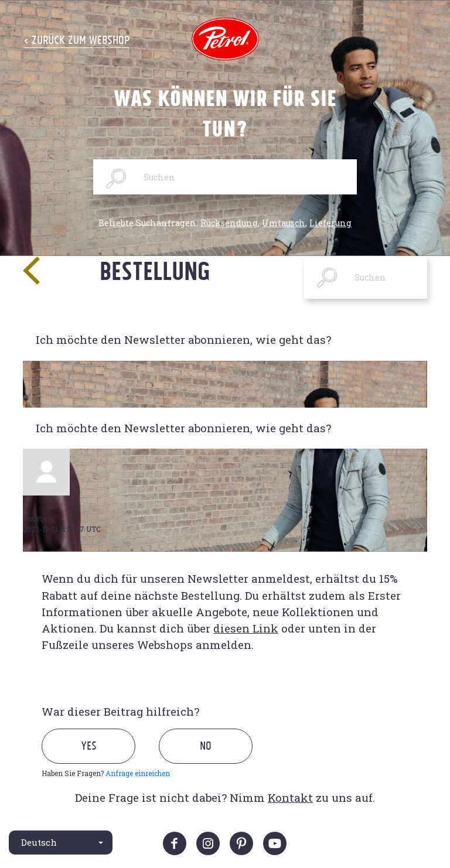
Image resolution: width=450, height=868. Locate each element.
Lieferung (330, 223)
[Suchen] (225, 177)
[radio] (99, 759)
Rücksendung (229, 223)
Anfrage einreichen (138, 773)
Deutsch (39, 842)
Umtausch (284, 223)
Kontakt (290, 797)
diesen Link (246, 628)
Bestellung (155, 270)
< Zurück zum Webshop (76, 40)
